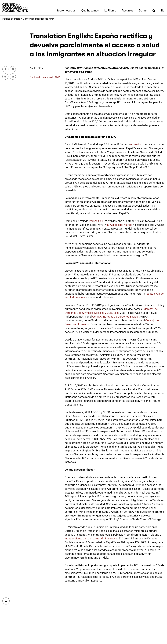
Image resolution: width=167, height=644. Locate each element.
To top (6, 601)
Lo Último (110, 11)
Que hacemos (90, 11)
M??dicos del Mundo (120, 225)
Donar (143, 11)
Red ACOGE (96, 221)
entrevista (136, 144)
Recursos (128, 11)
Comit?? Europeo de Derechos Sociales (116, 316)
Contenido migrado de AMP (38, 19)
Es (163, 11)
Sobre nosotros (66, 11)
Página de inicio (11, 19)
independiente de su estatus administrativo (91, 538)
